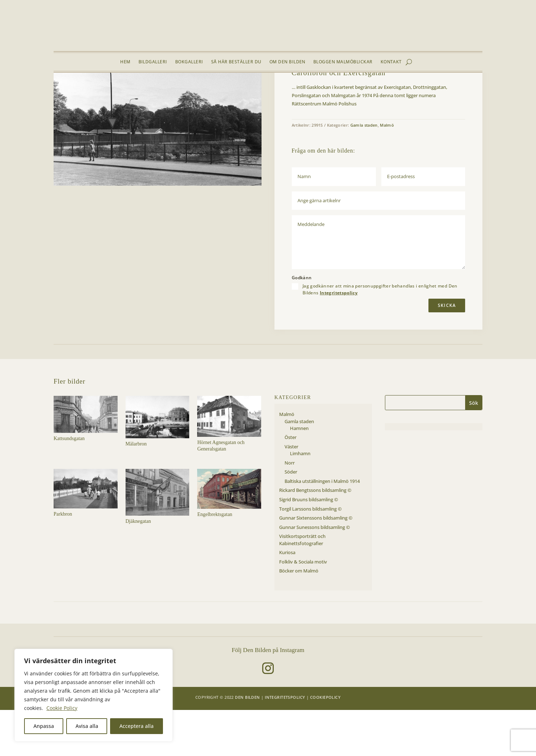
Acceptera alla (137, 726)
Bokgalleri (189, 62)
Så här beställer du (236, 62)
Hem (125, 62)
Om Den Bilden (287, 62)
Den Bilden (247, 743)
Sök (474, 449)
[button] (250, 108)
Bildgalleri (153, 62)
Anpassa (44, 726)
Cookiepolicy (325, 743)
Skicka (447, 351)
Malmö (99, 90)
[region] (94, 695)
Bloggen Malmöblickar (343, 62)
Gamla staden (124, 90)
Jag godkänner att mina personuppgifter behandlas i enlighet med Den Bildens (380, 335)
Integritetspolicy (339, 339)
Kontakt (391, 62)
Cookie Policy (62, 708)
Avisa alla (87, 726)
